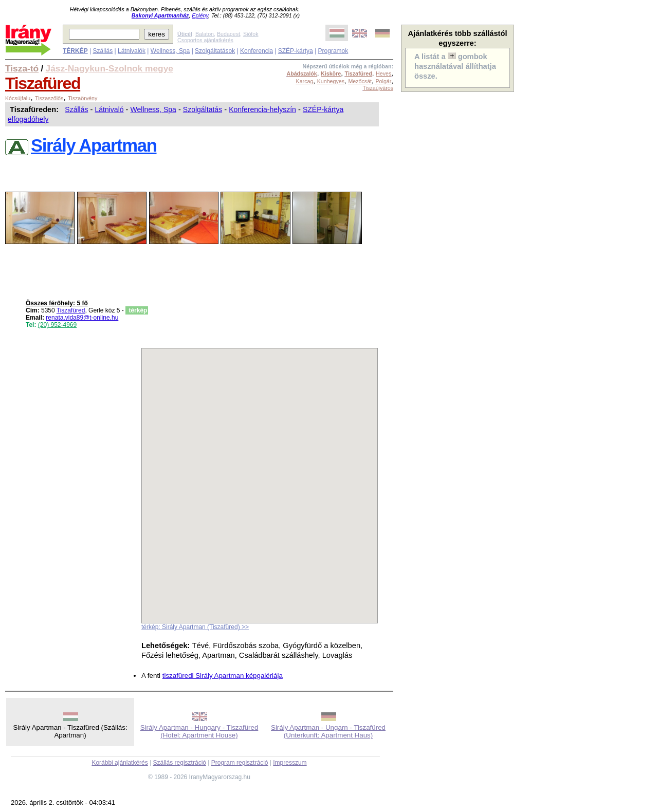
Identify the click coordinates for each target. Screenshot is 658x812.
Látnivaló (109, 109)
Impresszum (290, 763)
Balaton (205, 34)
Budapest (229, 34)
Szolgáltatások (215, 51)
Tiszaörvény (83, 98)
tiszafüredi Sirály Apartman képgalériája (223, 676)
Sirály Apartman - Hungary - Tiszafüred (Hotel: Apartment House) (199, 731)
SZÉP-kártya (296, 51)
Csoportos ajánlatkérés (205, 40)
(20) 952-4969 (57, 325)
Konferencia (257, 51)
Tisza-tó (22, 68)
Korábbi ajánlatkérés (120, 763)
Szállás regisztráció (180, 763)
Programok (333, 51)
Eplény (200, 15)
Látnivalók (132, 51)
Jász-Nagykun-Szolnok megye (109, 68)
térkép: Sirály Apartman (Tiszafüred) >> (195, 627)
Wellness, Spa (170, 51)
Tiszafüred (43, 83)
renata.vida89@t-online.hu (82, 318)
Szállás (103, 51)
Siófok (251, 34)
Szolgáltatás (203, 109)
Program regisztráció (240, 763)
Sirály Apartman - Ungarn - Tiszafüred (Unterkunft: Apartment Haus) (328, 731)
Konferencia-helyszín (262, 109)
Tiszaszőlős (49, 98)
